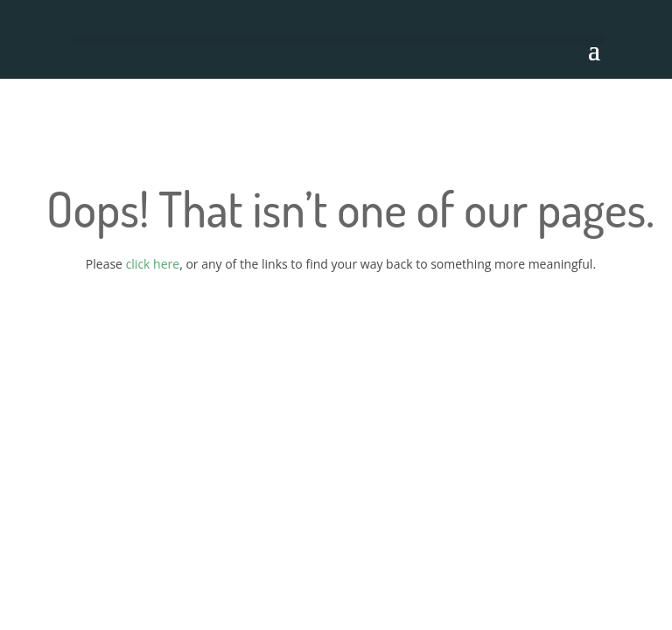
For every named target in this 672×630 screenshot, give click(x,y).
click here (153, 264)
